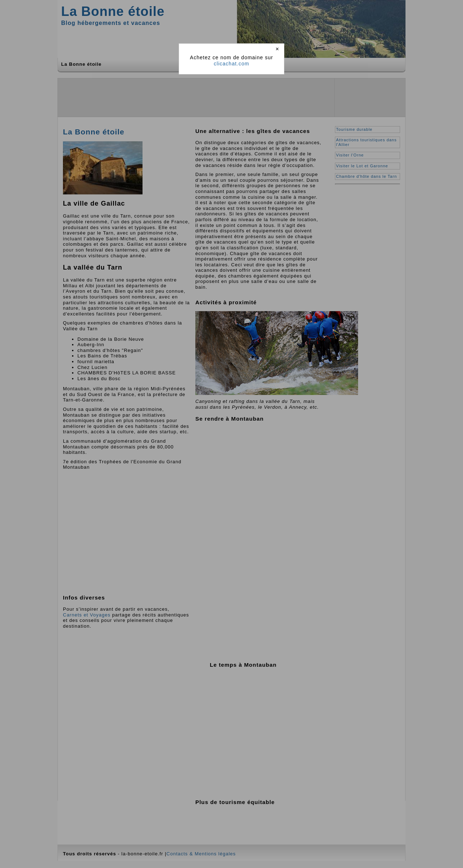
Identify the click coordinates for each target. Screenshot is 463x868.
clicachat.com (231, 64)
